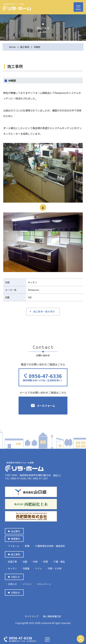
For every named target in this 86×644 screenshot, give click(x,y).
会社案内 (15, 531)
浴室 (25, 562)
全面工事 (12, 562)
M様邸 (37, 47)
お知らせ (15, 577)
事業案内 (15, 539)
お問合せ (15, 592)
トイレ (39, 568)
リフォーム (14, 546)
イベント (27, 584)
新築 (27, 546)
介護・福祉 (59, 562)
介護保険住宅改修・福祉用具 (50, 546)
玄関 (45, 562)
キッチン (12, 568)
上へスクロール (81, 640)
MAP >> (57, 475)
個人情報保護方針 (52, 616)
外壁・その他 (55, 568)
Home (12, 47)
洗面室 (26, 568)
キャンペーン (44, 584)
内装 (35, 562)
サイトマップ (32, 616)
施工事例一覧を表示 (44, 311)
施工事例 (25, 47)
